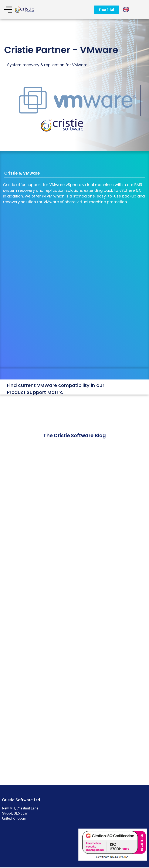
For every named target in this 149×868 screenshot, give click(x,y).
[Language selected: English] (126, 10)
